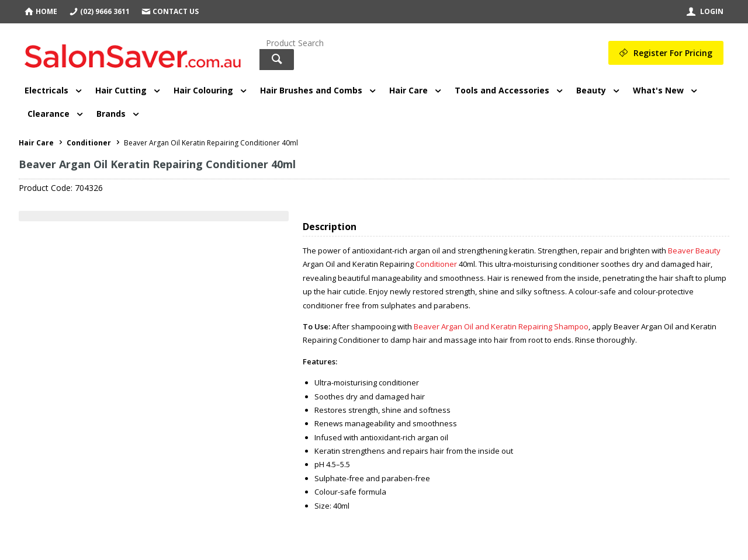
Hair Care (408, 90)
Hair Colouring (203, 90)
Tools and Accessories (502, 90)
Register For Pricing (673, 53)
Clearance (49, 114)
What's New (658, 90)
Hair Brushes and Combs (311, 90)
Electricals (46, 90)
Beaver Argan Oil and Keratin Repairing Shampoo (501, 326)
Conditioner (436, 264)
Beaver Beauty (694, 251)
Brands (111, 114)
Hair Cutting (121, 90)
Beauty (591, 90)
